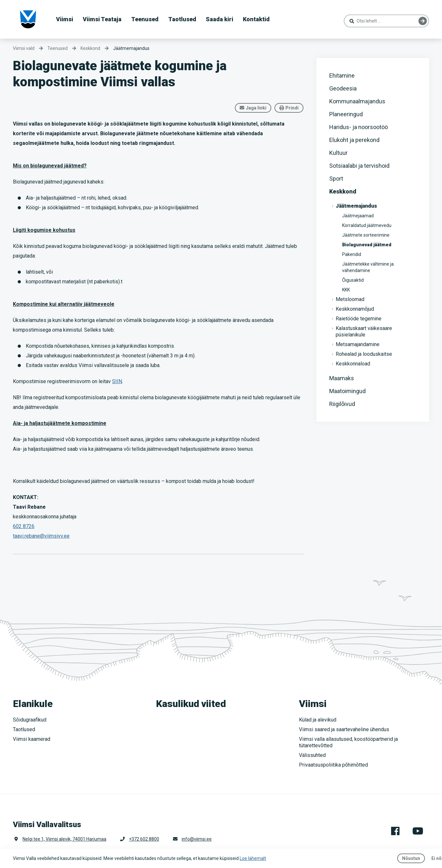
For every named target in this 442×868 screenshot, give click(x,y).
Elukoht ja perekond (354, 140)
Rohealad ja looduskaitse (364, 354)
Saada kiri (220, 19)
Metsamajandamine (358, 344)
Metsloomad (350, 299)
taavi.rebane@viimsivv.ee (41, 536)
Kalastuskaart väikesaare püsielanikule (364, 331)
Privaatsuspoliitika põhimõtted (333, 765)
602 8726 (24, 526)
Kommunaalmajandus (357, 101)
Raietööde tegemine (359, 319)
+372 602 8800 (144, 839)
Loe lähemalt (253, 858)
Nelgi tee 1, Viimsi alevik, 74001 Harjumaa (64, 839)
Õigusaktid (353, 280)
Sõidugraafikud (30, 720)
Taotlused (182, 19)
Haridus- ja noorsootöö (359, 127)
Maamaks (342, 378)
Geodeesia (343, 88)
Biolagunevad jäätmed (367, 245)
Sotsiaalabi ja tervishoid (359, 166)
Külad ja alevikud (318, 720)
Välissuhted (312, 755)
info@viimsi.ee (197, 839)
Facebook (395, 831)
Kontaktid (256, 19)
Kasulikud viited (191, 704)
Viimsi (65, 19)
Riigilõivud (342, 404)
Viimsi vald (24, 48)
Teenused (145, 19)
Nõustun (411, 858)
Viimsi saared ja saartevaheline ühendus (344, 729)
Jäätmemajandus (131, 48)
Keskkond (343, 191)
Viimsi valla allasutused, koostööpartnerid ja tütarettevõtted (348, 742)
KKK (346, 290)
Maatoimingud (347, 391)
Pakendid (352, 254)
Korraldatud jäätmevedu (367, 225)
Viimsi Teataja (102, 19)
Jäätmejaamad (358, 216)
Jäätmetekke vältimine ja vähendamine (368, 267)
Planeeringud (346, 114)
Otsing (423, 21)
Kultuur (338, 153)
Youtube (418, 831)
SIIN (117, 381)
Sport (336, 179)
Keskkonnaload (353, 364)
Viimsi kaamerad (32, 739)
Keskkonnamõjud (355, 309)
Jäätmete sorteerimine (366, 235)
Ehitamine (342, 75)
